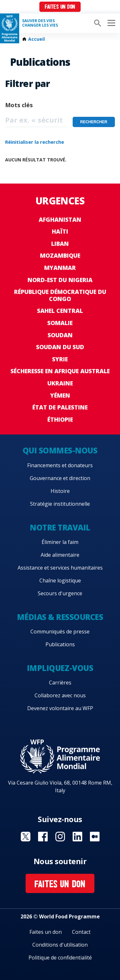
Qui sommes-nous (60, 450)
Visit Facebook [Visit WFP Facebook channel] (43, 837)
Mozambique (60, 255)
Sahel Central (60, 311)
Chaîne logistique (60, 580)
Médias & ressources (60, 617)
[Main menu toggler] (110, 23)
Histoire (60, 491)
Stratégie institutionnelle (60, 504)
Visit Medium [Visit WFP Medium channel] (95, 837)
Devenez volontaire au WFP (60, 708)
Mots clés (19, 105)
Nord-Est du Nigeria (60, 280)
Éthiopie (60, 419)
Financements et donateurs (60, 465)
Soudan (60, 335)
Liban (60, 244)
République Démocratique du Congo (60, 295)
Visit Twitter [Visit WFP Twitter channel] (26, 837)
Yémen (60, 395)
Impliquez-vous (60, 668)
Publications (60, 644)
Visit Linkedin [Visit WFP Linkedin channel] (77, 837)
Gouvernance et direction (60, 478)
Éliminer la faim (60, 542)
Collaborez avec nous (60, 695)
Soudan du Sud (60, 347)
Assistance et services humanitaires (60, 568)
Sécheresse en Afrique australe (60, 371)
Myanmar (60, 268)
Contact (81, 932)
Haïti (60, 231)
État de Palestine (60, 407)
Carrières (60, 683)
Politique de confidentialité (60, 958)
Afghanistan (60, 219)
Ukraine (60, 383)
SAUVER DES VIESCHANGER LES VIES (40, 23)
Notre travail (60, 527)
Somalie (60, 323)
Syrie (60, 359)
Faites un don (60, 7)
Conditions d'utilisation (60, 945)
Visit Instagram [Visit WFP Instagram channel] (60, 837)
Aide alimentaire (60, 555)
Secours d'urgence (60, 593)
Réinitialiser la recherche (35, 142)
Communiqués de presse (60, 632)
